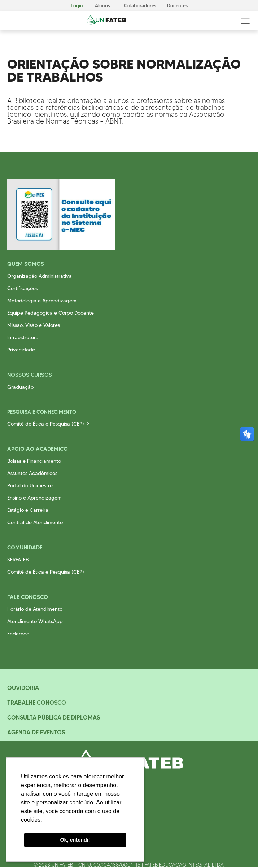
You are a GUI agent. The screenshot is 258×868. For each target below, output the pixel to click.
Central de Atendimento (35, 522)
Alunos (102, 6)
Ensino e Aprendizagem (34, 498)
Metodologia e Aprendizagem (42, 301)
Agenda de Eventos (36, 732)
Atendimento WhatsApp (35, 621)
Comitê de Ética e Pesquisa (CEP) (46, 424)
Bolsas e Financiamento (34, 461)
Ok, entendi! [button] (75, 840)
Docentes (177, 6)
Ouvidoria (23, 688)
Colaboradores (140, 6)
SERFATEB (18, 560)
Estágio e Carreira (28, 510)
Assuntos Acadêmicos (32, 473)
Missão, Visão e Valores (34, 325)
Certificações (23, 288)
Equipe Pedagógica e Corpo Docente (51, 313)
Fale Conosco (28, 597)
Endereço (18, 634)
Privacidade (21, 350)
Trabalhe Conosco (37, 703)
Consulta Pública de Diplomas (54, 717)
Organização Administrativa (40, 276)
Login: (77, 6)
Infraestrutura (23, 337)
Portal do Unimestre (30, 485)
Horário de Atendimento (35, 609)
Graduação (20, 387)
